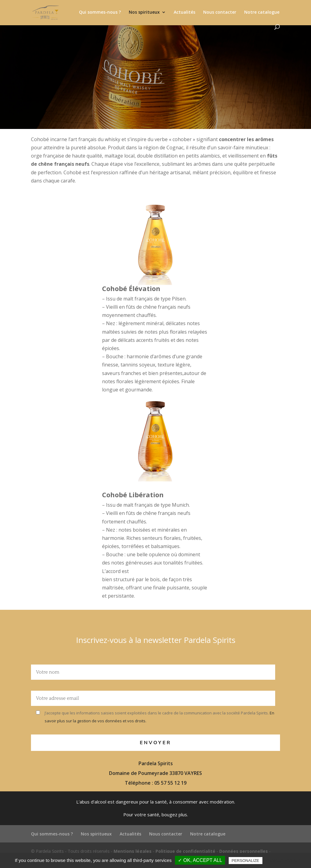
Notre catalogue (262, 12)
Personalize (246, 861)
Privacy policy (283, 860)
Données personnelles (244, 851)
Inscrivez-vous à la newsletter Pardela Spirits (156, 640)
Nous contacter (220, 12)
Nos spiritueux (144, 12)
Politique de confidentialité (185, 851)
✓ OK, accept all (200, 860)
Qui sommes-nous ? (100, 12)
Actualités (185, 12)
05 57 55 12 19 (170, 783)
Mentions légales (133, 851)
